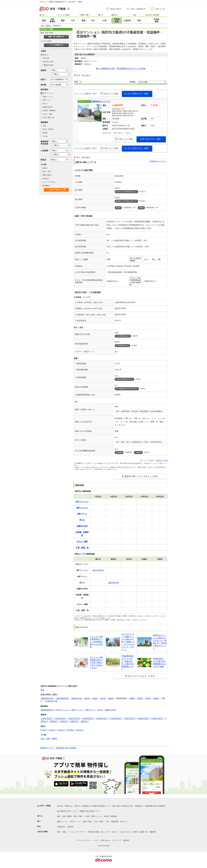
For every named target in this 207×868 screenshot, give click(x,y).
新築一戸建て (88, 822)
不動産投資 (114, 822)
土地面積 (44, 151)
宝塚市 (156, 698)
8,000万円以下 (144, 718)
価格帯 (43, 70)
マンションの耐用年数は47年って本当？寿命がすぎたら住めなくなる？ (96, 662)
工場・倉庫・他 (48, 118)
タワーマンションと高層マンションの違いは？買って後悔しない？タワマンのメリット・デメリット (128, 642)
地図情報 (152, 832)
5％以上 (52, 730)
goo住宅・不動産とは (65, 806)
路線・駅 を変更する (56, 37)
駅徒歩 (43, 160)
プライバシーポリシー (84, 840)
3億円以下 (64, 721)
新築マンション (63, 822)
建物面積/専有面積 (45, 143)
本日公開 (46, 58)
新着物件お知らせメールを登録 (132, 68)
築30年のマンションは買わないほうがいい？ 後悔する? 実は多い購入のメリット (160, 642)
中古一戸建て (99, 822)
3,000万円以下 (74, 718)
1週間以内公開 (48, 65)
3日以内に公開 (48, 62)
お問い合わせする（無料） (151, 139)
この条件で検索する (55, 190)
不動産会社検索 (93, 832)
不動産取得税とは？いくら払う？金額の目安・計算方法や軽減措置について (128, 662)
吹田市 (95, 698)
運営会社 (126, 840)
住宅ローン (124, 822)
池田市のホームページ (158, 161)
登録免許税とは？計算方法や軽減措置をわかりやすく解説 (159, 663)
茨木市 (103, 698)
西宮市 (140, 698)
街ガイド (115, 832)
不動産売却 (61, 827)
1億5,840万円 (113, 583)
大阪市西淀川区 (47, 698)
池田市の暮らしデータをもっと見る (141, 476)
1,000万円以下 (47, 718)
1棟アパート (47, 100)
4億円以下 (75, 721)
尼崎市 (132, 698)
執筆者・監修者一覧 (140, 832)
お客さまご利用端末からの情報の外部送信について (92, 806)
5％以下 (44, 730)
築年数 (43, 85)
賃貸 (59, 816)
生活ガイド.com (162, 460)
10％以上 (61, 730)
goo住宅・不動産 (44, 806)
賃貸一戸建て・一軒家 (81, 816)
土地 (107, 822)
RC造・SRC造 (48, 129)
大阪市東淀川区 (62, 698)
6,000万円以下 (116, 718)
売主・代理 (47, 172)
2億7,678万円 (98, 570)
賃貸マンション (97, 816)
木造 (44, 126)
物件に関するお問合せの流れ (123, 806)
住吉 (42, 690)
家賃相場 (114, 816)
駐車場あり (47, 186)
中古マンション (76, 822)
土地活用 (70, 827)
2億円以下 (54, 721)
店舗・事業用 (67, 816)
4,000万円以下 (88, 718)
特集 (59, 832)
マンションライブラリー (77, 832)
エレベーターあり (49, 182)
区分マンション (48, 93)
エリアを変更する (56, 45)
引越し (64, 832)
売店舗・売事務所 (49, 111)
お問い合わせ (105, 840)
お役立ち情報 (42, 832)
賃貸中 (45, 168)
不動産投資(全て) (48, 710)
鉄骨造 (45, 133)
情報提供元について (47, 748)
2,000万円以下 (60, 718)
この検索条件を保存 (107, 68)
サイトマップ (117, 840)
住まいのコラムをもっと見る (141, 676)
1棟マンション (48, 97)
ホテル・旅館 (48, 114)
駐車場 (106, 816)
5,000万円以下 (102, 718)
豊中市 (87, 698)
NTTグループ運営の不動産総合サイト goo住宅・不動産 (61, 2)
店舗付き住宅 (48, 107)
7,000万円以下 (130, 718)
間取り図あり (48, 175)
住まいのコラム (126, 832)
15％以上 (71, 730)
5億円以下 (85, 721)
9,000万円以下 (157, 718)
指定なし (46, 55)
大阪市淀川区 (77, 698)
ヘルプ (96, 840)
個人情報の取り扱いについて (67, 811)
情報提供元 (139, 806)
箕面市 (111, 698)
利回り (43, 79)
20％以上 (80, 730)
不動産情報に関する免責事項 (66, 748)
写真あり (46, 179)
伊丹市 (148, 698)
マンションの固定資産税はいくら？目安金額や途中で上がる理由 (96, 642)
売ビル (45, 104)
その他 (45, 136)
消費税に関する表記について (90, 811)
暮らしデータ (106, 832)
